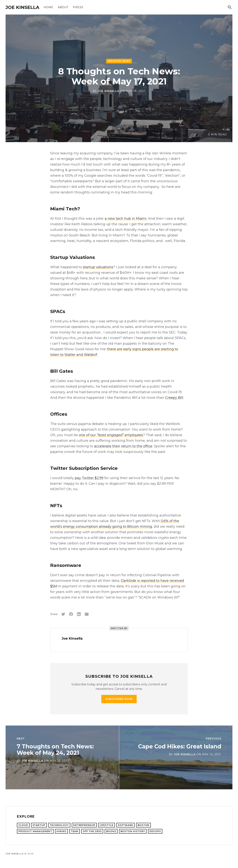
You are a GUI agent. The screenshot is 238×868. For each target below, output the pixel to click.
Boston (143, 825)
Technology (59, 825)
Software (126, 825)
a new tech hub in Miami (126, 219)
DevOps (155, 831)
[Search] (230, 7)
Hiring (61, 831)
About (63, 7)
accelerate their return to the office (123, 446)
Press (78, 7)
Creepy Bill (174, 398)
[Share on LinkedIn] (79, 614)
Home (49, 7)
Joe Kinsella (22, 7)
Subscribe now (119, 699)
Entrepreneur (84, 825)
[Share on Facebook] (71, 614)
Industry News (119, 61)
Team (75, 831)
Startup (39, 825)
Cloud (23, 825)
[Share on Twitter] (63, 614)
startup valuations (98, 267)
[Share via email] (87, 614)
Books (111, 831)
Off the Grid (92, 831)
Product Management (35, 831)
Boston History (133, 831)
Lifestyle (107, 825)
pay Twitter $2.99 (89, 478)
